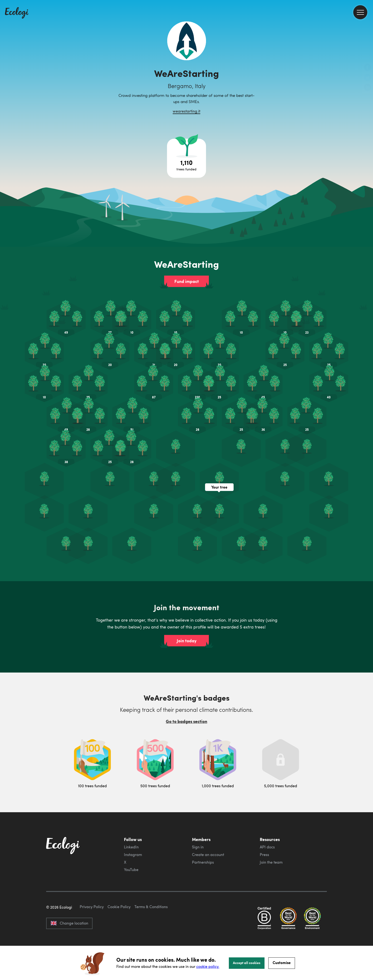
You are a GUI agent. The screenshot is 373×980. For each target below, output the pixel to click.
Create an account (208, 855)
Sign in (198, 847)
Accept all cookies (247, 963)
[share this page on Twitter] (368, 78)
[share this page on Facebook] (368, 68)
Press (264, 855)
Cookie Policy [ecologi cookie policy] (119, 929)
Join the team (271, 862)
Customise (282, 963)
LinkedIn (131, 847)
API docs (267, 847)
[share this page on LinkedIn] (368, 88)
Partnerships (203, 862)
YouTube (131, 870)
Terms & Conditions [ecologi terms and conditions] (151, 929)
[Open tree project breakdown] (186, 158)
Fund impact (187, 281)
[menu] (360, 12)
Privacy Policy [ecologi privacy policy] (92, 929)
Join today (187, 641)
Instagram (133, 855)
